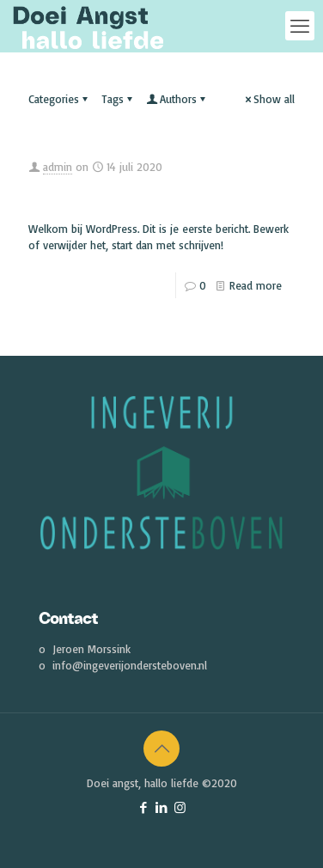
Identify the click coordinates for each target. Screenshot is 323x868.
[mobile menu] (300, 26)
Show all (268, 99)
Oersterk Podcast (138, 195)
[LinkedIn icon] (162, 807)
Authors (177, 99)
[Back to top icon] (161, 749)
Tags (118, 99)
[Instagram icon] (180, 807)
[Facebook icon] (144, 807)
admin (58, 167)
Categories (59, 99)
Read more (256, 285)
